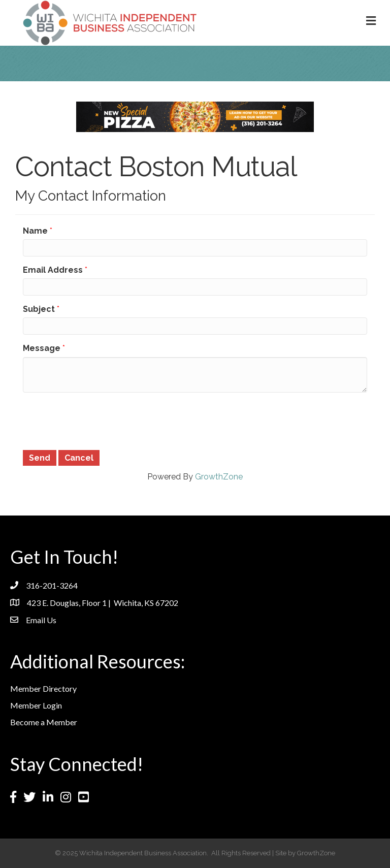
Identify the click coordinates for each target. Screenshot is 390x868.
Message (42, 348)
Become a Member (44, 722)
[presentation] (100, 420)
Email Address (53, 270)
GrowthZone (219, 477)
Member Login (36, 705)
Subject (39, 309)
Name (35, 231)
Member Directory (43, 688)
